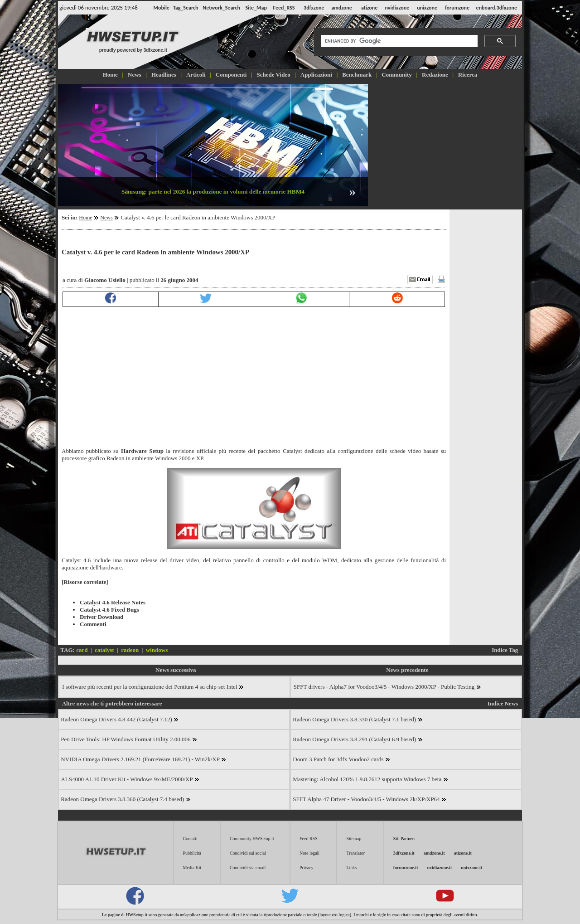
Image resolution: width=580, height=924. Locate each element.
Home (85, 218)
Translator (355, 853)
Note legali (309, 853)
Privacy (307, 868)
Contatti (190, 839)
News (106, 218)
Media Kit (192, 868)
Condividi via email (248, 868)
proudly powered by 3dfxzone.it (133, 50)
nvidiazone (397, 8)
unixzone (427, 8)
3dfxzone (314, 8)
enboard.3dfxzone (497, 8)
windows (157, 650)
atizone (369, 8)
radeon (130, 650)
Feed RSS (309, 839)
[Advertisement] (446, 144)
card (82, 650)
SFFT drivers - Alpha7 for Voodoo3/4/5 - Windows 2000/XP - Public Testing (387, 687)
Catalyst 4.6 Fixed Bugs (109, 610)
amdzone (342, 8)
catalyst (104, 650)
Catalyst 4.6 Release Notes (113, 602)
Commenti (93, 624)
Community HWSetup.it (252, 839)
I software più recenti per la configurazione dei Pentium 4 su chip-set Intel (153, 687)
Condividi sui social (248, 853)
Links (351, 868)
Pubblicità (192, 853)
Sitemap (354, 839)
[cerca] (398, 41)
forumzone (457, 8)
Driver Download (101, 617)
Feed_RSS (284, 8)
